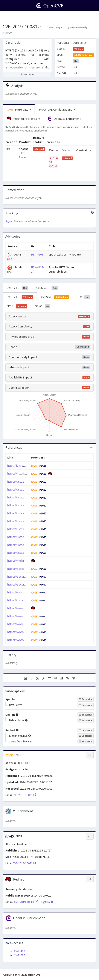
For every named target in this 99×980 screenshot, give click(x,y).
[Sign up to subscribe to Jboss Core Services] (86, 742)
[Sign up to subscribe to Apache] (86, 699)
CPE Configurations (57, 110)
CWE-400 (19, 951)
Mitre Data (19, 110)
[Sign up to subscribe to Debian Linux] (86, 720)
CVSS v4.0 (18, 288)
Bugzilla (47, 902)
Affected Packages (23, 119)
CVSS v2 (55, 297)
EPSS (17, 306)
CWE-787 (19, 955)
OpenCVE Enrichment (64, 119)
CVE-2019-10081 (20, 27)
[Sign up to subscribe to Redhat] (86, 730)
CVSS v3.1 (47, 288)
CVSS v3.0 (20, 297)
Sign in (9, 221)
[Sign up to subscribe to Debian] (86, 715)
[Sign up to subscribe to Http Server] (86, 705)
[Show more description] (27, 74)
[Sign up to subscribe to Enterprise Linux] (86, 736)
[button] (5, 16)
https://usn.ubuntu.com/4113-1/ (27, 600)
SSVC (43, 306)
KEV (83, 297)
